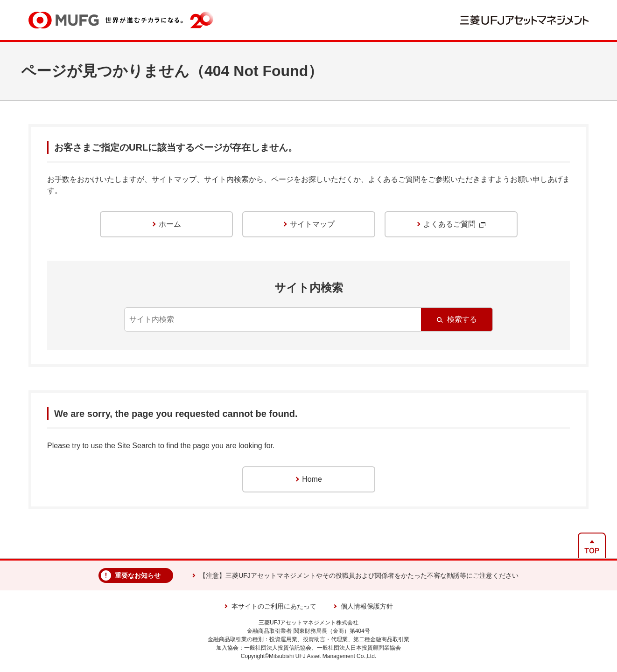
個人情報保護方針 (367, 606)
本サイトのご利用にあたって (274, 606)
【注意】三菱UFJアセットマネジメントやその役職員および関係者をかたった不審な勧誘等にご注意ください (359, 575)
